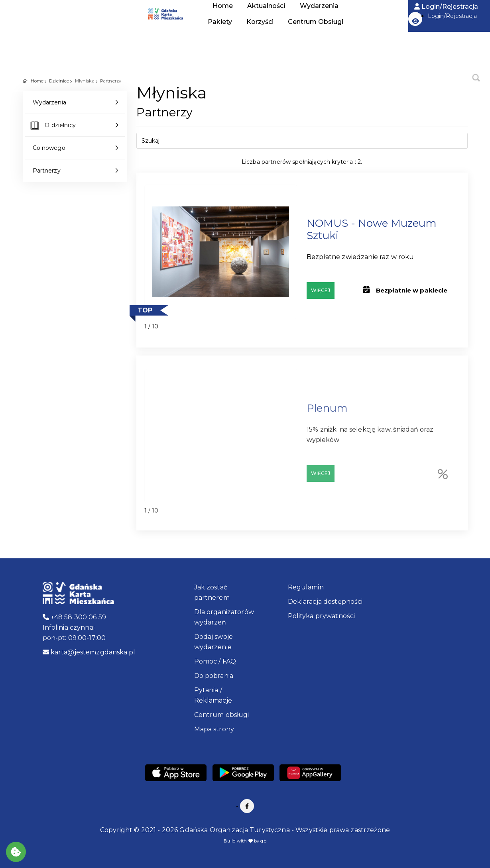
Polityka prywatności (322, 616)
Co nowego (49, 148)
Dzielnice (59, 81)
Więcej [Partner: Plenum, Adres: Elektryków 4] (321, 477)
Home (55, 16)
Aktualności (266, 6)
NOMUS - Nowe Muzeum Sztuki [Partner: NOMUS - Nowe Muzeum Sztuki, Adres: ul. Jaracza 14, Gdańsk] (372, 229)
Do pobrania (214, 676)
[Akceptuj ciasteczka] (16, 852)
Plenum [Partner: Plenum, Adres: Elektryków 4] (327, 412)
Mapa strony (214, 729)
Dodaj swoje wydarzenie (214, 642)
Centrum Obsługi (316, 22)
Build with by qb (245, 841)
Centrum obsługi (222, 715)
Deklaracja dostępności (325, 602)
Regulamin (306, 587)
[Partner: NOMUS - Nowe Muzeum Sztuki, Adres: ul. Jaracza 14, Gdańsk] (221, 252)
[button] (415, 19)
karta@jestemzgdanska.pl (89, 652)
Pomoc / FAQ (215, 661)
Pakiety (220, 22)
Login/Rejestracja (446, 7)
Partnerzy (47, 171)
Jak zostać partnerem (212, 592)
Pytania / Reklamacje (213, 695)
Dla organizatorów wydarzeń (224, 617)
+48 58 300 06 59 (75, 617)
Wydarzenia (319, 6)
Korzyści (260, 22)
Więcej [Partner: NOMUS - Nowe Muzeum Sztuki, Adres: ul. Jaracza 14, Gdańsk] (321, 290)
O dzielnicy (52, 126)
